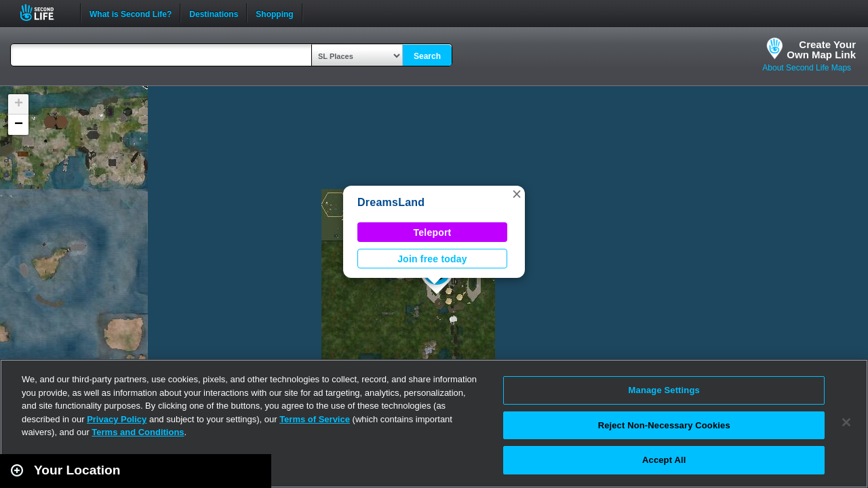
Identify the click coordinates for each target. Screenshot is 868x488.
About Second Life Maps (807, 68)
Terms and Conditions (138, 432)
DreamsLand (391, 202)
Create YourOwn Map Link (821, 49)
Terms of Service (315, 419)
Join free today (432, 259)
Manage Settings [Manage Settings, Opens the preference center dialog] (664, 390)
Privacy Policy (117, 419)
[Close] (846, 422)
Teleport (433, 232)
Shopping (274, 13)
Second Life (44, 13)
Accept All (664, 460)
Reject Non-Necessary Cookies (664, 425)
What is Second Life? (131, 13)
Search (427, 56)
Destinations (214, 13)
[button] (517, 194)
